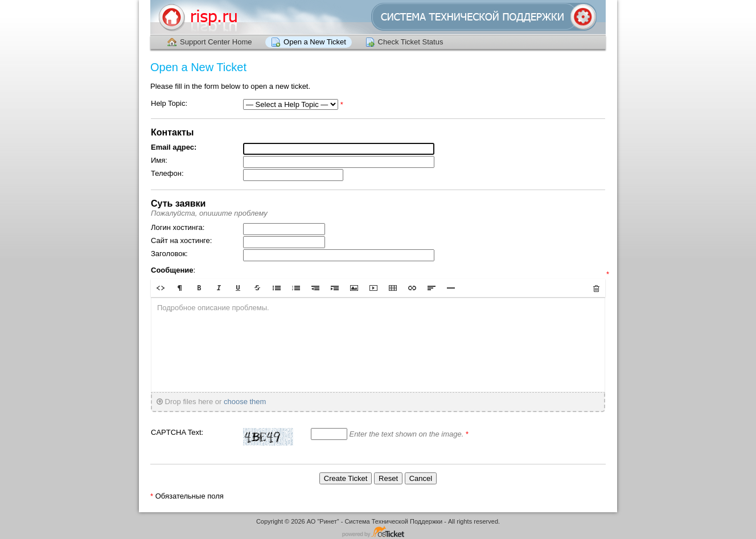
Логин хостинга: (178, 227)
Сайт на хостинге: (181, 240)
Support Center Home (216, 42)
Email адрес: (174, 147)
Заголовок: (169, 254)
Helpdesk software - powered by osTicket (378, 532)
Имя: (159, 160)
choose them (245, 402)
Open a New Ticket (315, 42)
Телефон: (167, 173)
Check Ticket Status (411, 42)
